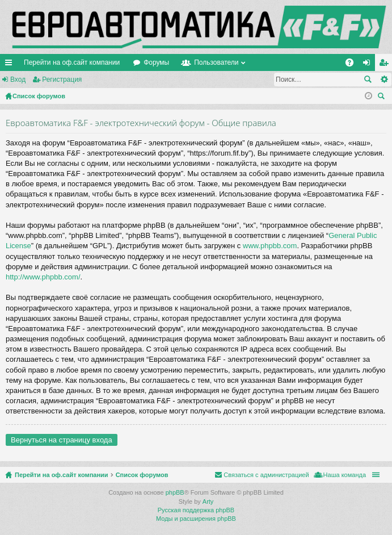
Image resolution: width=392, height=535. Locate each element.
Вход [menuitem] (369, 65)
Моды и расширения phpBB (196, 519)
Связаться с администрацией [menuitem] (266, 475)
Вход (18, 80)
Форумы (156, 62)
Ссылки (11, 65)
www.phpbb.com (270, 246)
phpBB (175, 492)
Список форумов (142, 475)
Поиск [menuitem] (383, 97)
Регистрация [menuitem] (386, 65)
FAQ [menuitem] (353, 65)
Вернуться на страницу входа (62, 440)
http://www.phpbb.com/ (43, 277)
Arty (208, 501)
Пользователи (216, 62)
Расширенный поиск (384, 80)
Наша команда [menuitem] (345, 475)
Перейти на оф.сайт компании (72, 62)
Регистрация (62, 80)
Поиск (368, 80)
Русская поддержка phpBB (196, 510)
